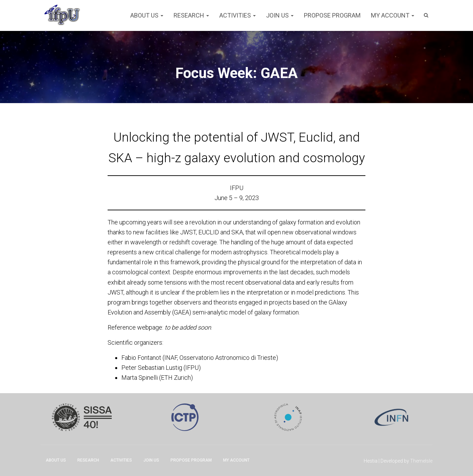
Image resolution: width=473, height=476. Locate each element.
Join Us (280, 15)
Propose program (332, 15)
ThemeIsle (421, 461)
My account (393, 15)
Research (191, 15)
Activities (238, 15)
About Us (147, 15)
